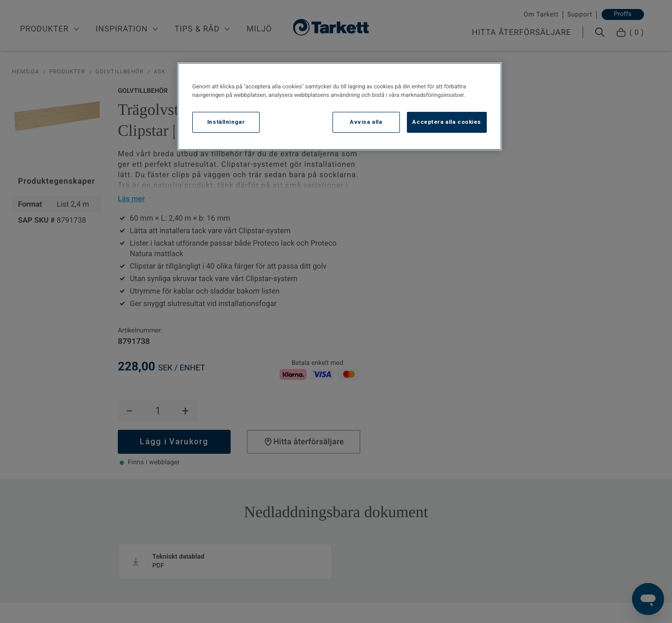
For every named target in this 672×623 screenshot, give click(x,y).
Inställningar (226, 122)
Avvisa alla (366, 122)
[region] (339, 106)
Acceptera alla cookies (447, 122)
